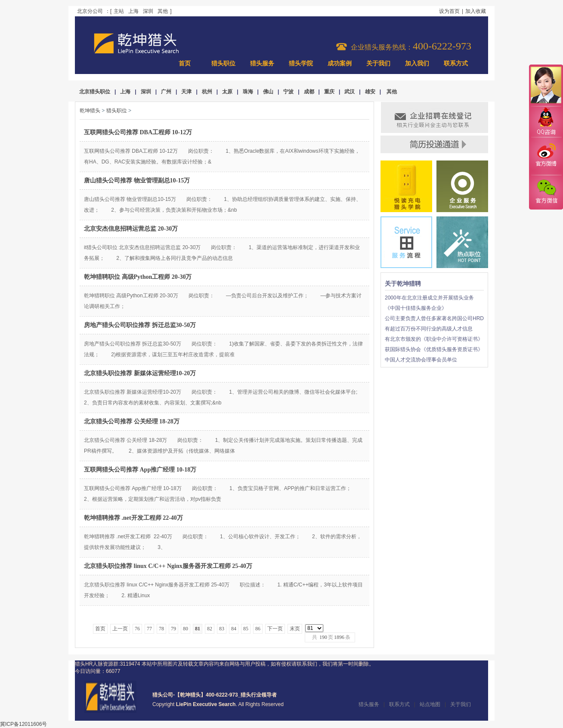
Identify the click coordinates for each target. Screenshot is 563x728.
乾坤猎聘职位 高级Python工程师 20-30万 (138, 277)
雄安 (370, 92)
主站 (119, 11)
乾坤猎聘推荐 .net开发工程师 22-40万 (133, 518)
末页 (295, 629)
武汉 (350, 92)
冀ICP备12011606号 (23, 724)
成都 (309, 92)
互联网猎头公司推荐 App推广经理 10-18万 (140, 470)
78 (161, 629)
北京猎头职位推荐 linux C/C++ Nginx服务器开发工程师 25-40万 (168, 566)
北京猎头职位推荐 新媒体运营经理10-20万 (140, 373)
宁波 (288, 92)
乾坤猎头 (90, 111)
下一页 (275, 629)
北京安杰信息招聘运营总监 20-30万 (131, 229)
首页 (185, 63)
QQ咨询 (546, 122)
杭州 (207, 92)
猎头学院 (301, 63)
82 (210, 629)
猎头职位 (223, 63)
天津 (186, 92)
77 (149, 629)
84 (234, 629)
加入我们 (417, 63)
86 (258, 629)
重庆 (329, 92)
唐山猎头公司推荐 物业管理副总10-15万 (137, 180)
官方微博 (546, 156)
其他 (163, 11)
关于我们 (378, 63)
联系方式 (456, 63)
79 (173, 629)
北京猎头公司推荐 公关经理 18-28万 (132, 421)
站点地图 (430, 704)
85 (246, 629)
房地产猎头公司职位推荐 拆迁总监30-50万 (140, 325)
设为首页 (449, 11)
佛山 (268, 92)
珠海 (248, 92)
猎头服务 (262, 63)
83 (222, 629)
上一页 (120, 629)
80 (186, 629)
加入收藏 (476, 11)
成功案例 (340, 63)
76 (137, 629)
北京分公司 (90, 11)
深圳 (148, 11)
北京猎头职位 (95, 92)
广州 (166, 92)
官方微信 (546, 192)
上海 (133, 11)
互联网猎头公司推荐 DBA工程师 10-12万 (138, 132)
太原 (227, 92)
